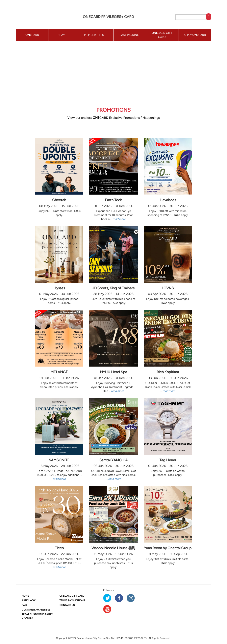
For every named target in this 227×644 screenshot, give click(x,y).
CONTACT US (67, 605)
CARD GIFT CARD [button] (162, 35)
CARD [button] (32, 35)
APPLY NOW (29, 600)
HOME (25, 596)
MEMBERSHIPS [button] (94, 35)
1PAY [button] (62, 35)
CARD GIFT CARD (72, 596)
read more (119, 219)
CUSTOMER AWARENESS (36, 610)
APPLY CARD (195, 35)
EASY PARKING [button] (129, 35)
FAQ (24, 605)
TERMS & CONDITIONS (72, 600)
